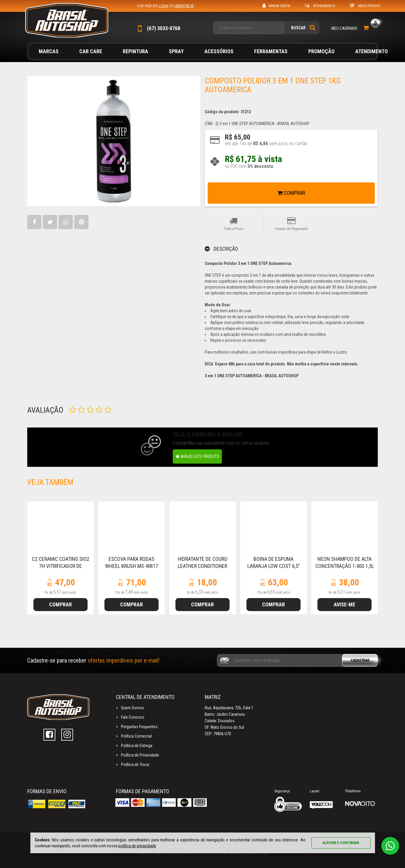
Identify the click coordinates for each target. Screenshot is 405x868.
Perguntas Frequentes (139, 727)
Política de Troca (135, 765)
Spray (176, 51)
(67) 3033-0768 (159, 28)
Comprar (291, 193)
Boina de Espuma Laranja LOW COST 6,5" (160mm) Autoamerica (274, 566)
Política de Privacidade (140, 755)
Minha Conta (276, 5)
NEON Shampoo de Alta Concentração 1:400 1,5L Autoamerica (345, 566)
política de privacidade (137, 846)
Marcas (49, 51)
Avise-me (345, 604)
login (164, 6)
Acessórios (219, 51)
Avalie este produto (197, 456)
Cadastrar (364, 660)
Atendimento (320, 5)
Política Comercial (136, 736)
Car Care (91, 51)
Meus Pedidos (365, 5)
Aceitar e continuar (341, 843)
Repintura (135, 51)
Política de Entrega (137, 746)
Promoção (321, 51)
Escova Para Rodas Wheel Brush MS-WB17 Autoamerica (132, 566)
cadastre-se (184, 6)
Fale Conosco (133, 717)
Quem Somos (133, 708)
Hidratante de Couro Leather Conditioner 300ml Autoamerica (203, 566)
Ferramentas (271, 51)
